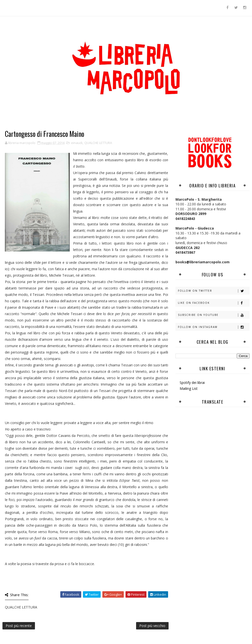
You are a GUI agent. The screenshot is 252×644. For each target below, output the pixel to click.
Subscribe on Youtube (214, 315)
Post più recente (19, 626)
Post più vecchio (152, 626)
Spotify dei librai (192, 383)
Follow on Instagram (214, 327)
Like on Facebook (214, 303)
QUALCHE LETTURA (98, 143)
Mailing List (189, 388)
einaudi (77, 143)
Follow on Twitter (214, 291)
